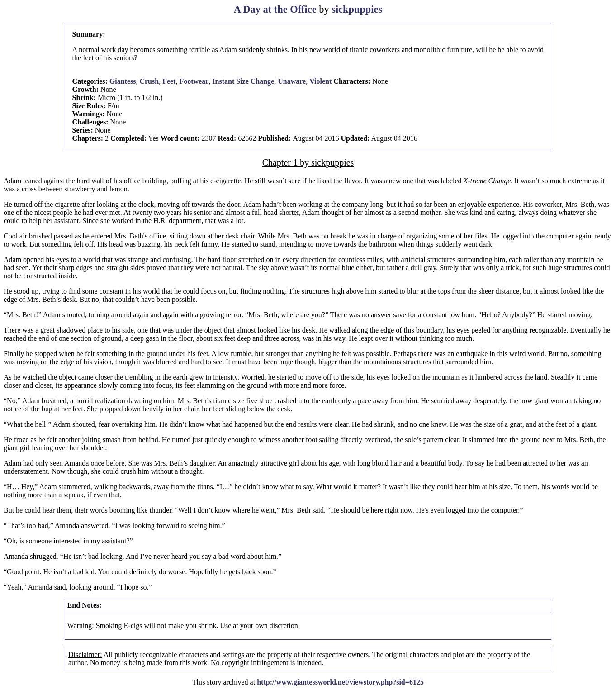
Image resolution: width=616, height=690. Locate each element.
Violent (320, 81)
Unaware (292, 81)
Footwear (194, 81)
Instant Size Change (243, 81)
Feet (169, 81)
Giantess (123, 81)
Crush (149, 81)
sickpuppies (357, 9)
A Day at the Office (275, 9)
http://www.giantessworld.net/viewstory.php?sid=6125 (340, 682)
